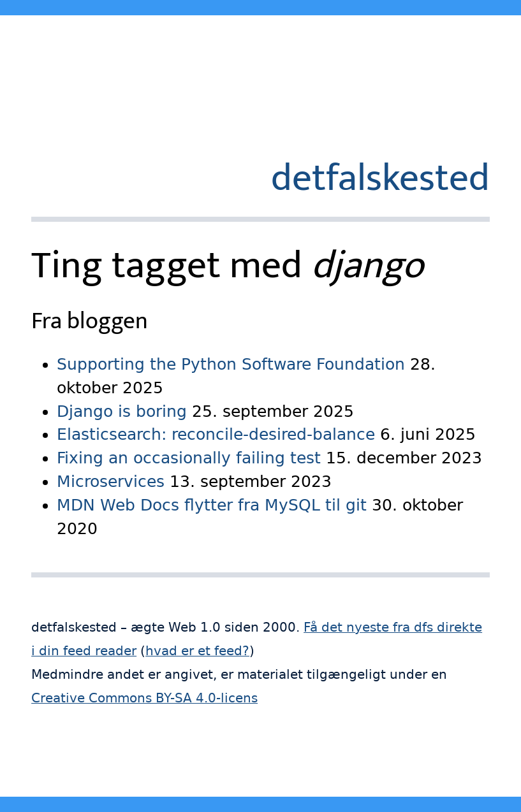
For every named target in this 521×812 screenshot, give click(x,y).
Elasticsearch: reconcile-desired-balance (216, 434)
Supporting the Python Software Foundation (231, 364)
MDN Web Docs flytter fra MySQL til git (212, 505)
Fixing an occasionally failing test (189, 458)
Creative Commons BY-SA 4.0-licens (144, 698)
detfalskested (380, 178)
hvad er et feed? (197, 651)
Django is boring (122, 411)
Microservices (111, 482)
